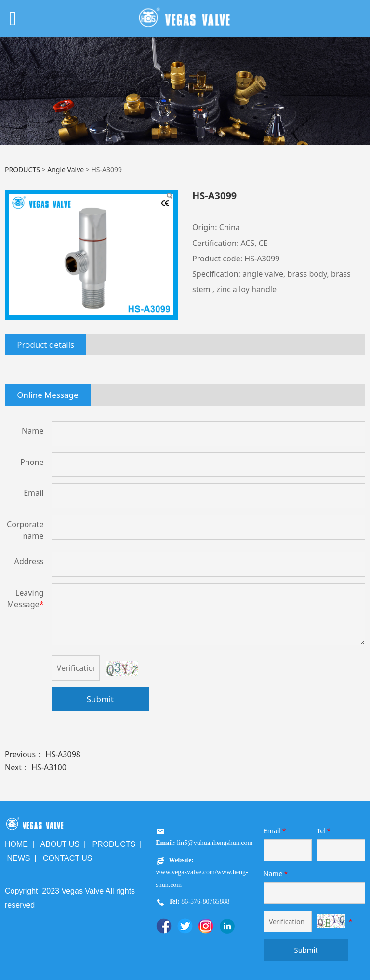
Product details (46, 345)
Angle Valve (66, 170)
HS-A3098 (63, 754)
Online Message (47, 395)
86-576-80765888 (205, 902)
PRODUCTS (22, 170)
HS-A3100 (49, 767)
